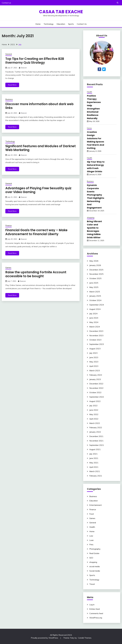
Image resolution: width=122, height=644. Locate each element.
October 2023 (95, 340)
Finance (8, 226)
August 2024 (95, 309)
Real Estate (94, 553)
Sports (71, 24)
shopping (91, 217)
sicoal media (94, 566)
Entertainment (96, 505)
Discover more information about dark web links (39, 106)
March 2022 (95, 423)
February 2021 (96, 476)
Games (8, 268)
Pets (91, 544)
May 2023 (94, 362)
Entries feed (94, 609)
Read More (12, 85)
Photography (95, 549)
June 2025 (94, 283)
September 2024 (97, 305)
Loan (91, 540)
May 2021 (94, 463)
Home (38, 24)
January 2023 (95, 379)
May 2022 (94, 414)
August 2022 (95, 401)
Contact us (6, 3)
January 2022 (95, 432)
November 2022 (96, 388)
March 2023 (95, 371)
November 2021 (96, 441)
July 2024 (93, 314)
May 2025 (94, 287)
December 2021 (96, 436)
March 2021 (95, 471)
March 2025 (95, 292)
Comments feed (96, 613)
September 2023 (97, 344)
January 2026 (95, 265)
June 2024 (94, 318)
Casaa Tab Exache (61, 12)
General (9, 54)
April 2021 (94, 467)
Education (61, 24)
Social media (95, 571)
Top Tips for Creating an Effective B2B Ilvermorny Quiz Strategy (35, 61)
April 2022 (94, 419)
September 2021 (97, 445)
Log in (92, 605)
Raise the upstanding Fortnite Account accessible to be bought (36, 274)
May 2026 (94, 261)
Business (9, 99)
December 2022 (96, 384)
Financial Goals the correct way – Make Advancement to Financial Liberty (36, 232)
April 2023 (94, 366)
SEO (91, 558)
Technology (49, 24)
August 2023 (95, 349)
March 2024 (95, 327)
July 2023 (93, 353)
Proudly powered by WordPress (45, 638)
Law (91, 536)
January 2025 (95, 296)
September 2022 (97, 397)
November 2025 (96, 274)
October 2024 (95, 300)
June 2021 (94, 458)
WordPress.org (96, 618)
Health (90, 92)
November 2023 (96, 335)
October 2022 (95, 392)
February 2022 (96, 427)
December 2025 (96, 270)
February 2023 (96, 375)
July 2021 (93, 454)
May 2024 (94, 322)
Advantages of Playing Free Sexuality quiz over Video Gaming (38, 190)
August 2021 (95, 449)
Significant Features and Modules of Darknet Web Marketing (41, 148)
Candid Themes (85, 638)
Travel (92, 584)
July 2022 (93, 406)
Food (91, 514)
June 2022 (94, 410)
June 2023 (94, 357)
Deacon (24, 68)
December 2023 (96, 331)
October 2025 (95, 278)
